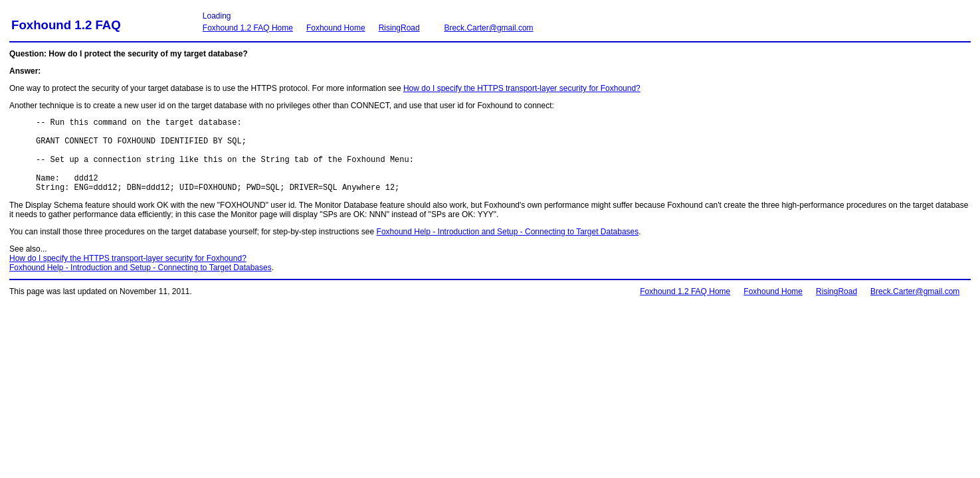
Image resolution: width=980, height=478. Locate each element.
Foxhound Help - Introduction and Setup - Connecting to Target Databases (508, 248)
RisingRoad (399, 28)
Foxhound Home (336, 28)
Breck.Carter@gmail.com (488, 28)
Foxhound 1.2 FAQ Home (248, 28)
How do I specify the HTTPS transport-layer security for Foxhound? (522, 88)
